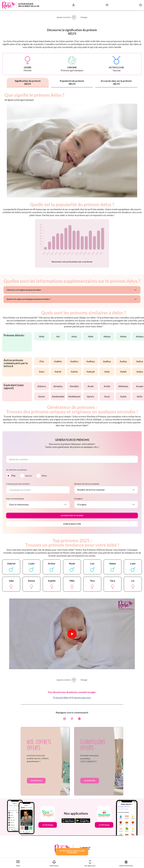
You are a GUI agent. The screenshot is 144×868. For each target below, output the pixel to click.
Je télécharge (48, 825)
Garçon (29, 476)
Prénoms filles (61, 697)
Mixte (44, 476)
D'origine (78, 499)
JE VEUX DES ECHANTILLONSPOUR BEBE (72, 852)
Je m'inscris (36, 781)
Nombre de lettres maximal (87, 484)
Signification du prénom (28, 82)
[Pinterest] (79, 719)
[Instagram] (65, 719)
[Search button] (141, 5)
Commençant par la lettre (18, 484)
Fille (13, 476)
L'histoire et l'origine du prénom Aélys (24, 290)
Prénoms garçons (81, 697)
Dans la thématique (15, 499)
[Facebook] (72, 719)
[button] (18, 863)
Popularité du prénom (72, 82)
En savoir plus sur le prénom (116, 82)
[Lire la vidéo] (72, 634)
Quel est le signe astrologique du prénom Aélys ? (29, 299)
